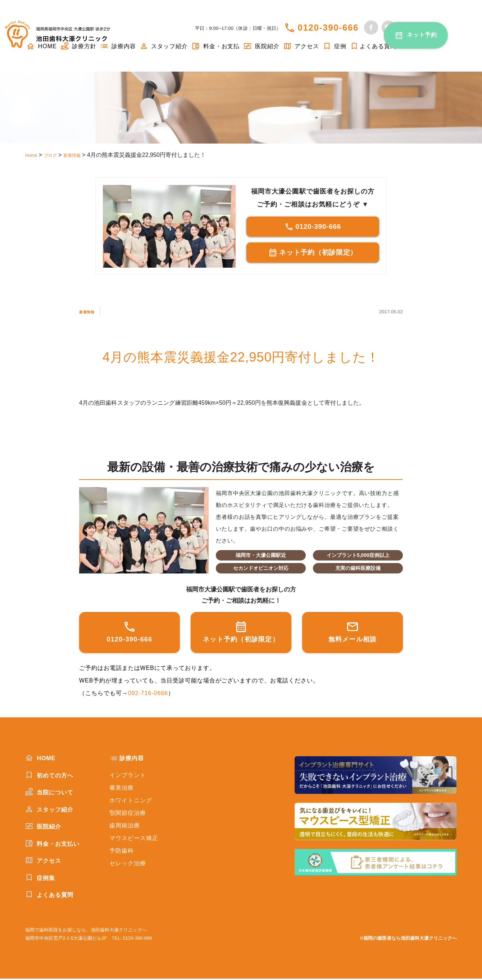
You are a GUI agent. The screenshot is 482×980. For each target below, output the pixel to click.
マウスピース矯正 (134, 840)
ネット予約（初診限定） (313, 255)
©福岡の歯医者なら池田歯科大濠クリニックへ (408, 940)
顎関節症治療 (128, 814)
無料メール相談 (353, 633)
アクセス (301, 46)
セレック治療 (128, 865)
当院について (49, 794)
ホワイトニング (131, 802)
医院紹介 (261, 46)
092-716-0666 (148, 695)
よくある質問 (373, 46)
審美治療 (122, 789)
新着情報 (91, 313)
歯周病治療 (125, 827)
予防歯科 (122, 852)
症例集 (40, 879)
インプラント (128, 777)
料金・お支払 (215, 46)
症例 (335, 46)
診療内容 (118, 46)
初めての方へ (49, 777)
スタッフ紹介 (164, 46)
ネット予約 (422, 35)
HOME (40, 759)
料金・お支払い (52, 845)
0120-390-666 (328, 28)
